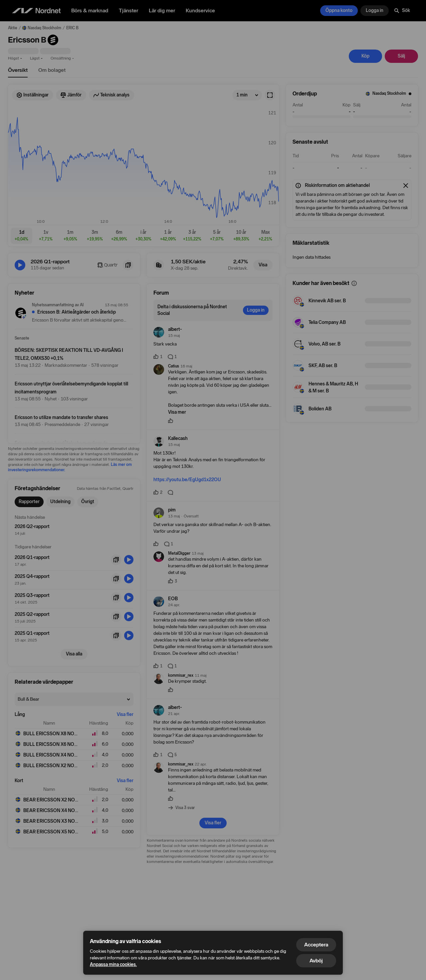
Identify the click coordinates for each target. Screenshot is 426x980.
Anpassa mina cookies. (113, 965)
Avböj (316, 961)
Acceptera (316, 945)
